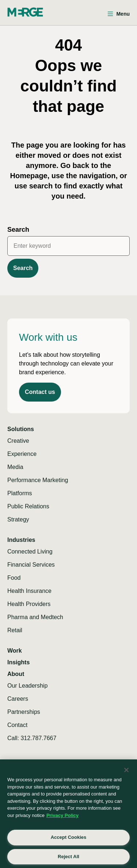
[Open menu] (119, 14)
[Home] (25, 12)
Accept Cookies (69, 837)
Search (18, 230)
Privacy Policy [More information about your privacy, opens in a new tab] (62, 815)
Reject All (68, 857)
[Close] (126, 770)
